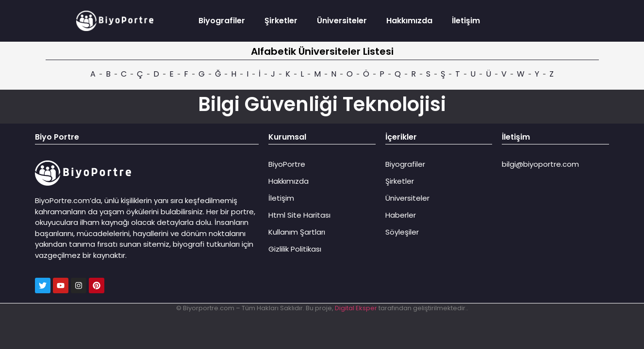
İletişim (466, 21)
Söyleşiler (402, 232)
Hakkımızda (409, 21)
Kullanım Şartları (297, 232)
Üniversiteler (342, 21)
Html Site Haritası (299, 215)
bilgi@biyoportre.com (540, 164)
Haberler (401, 215)
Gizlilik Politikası (295, 249)
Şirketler (281, 21)
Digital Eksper (356, 308)
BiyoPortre (287, 164)
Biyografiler (222, 21)
